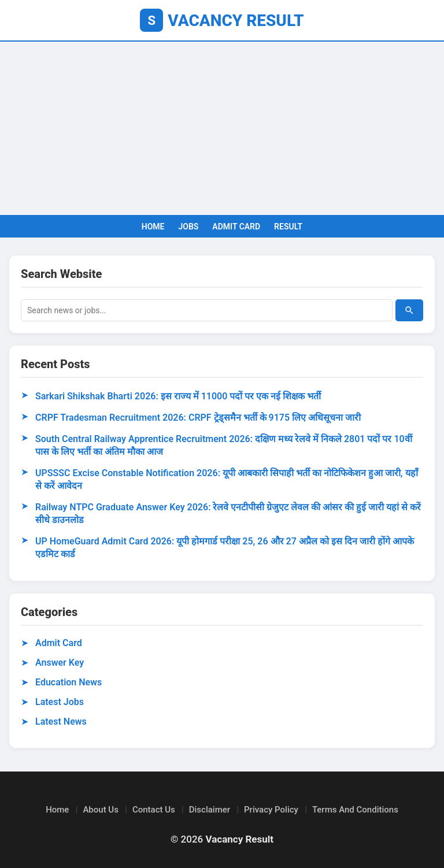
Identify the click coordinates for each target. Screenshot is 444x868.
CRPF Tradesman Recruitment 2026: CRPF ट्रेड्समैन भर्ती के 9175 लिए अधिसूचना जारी (198, 418)
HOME (153, 227)
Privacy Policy (271, 810)
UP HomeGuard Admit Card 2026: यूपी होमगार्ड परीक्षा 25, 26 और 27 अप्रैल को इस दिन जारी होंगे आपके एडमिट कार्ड (225, 548)
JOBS (188, 227)
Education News (69, 682)
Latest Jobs (60, 702)
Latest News (61, 722)
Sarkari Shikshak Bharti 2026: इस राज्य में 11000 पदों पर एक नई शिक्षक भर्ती (178, 396)
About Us (101, 810)
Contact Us (154, 810)
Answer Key (60, 663)
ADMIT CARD (236, 227)
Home (57, 810)
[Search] (409, 310)
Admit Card (59, 643)
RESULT (288, 227)
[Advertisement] (222, 128)
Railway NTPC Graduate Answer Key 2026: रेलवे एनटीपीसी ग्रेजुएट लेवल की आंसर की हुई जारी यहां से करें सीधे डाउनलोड (228, 513)
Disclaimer (210, 810)
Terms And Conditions (355, 810)
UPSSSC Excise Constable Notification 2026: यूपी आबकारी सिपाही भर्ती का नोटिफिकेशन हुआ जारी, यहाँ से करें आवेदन (227, 479)
